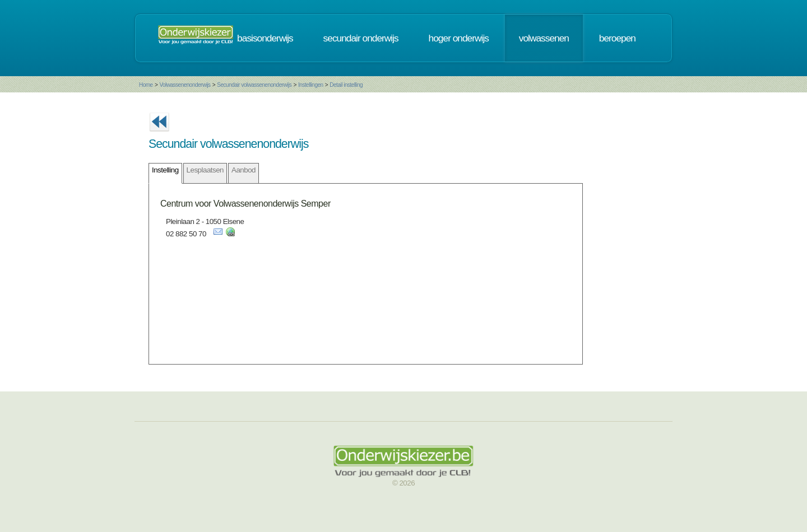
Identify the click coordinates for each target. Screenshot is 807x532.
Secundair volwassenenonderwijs (254, 85)
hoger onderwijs (459, 38)
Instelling (165, 170)
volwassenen (544, 38)
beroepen (617, 38)
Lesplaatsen (205, 170)
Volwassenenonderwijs (185, 85)
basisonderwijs (265, 38)
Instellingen (311, 85)
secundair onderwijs (361, 38)
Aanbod (244, 170)
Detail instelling (346, 85)
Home (146, 85)
